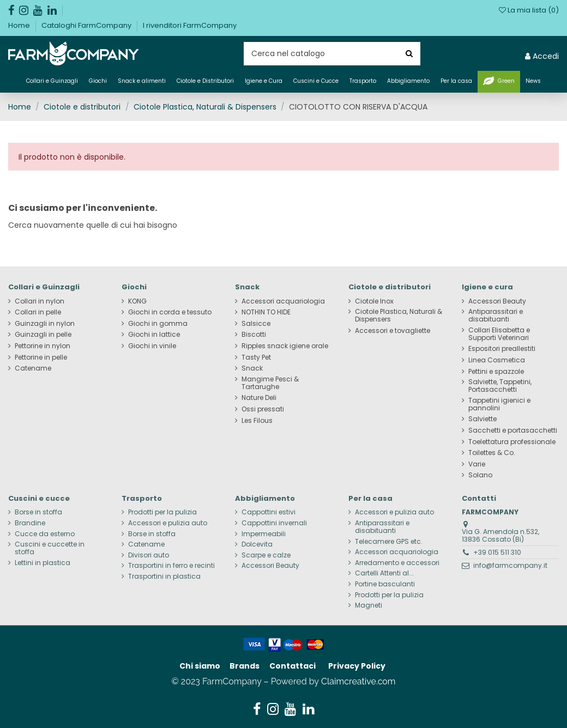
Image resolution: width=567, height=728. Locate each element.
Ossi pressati (263, 409)
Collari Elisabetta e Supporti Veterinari (499, 334)
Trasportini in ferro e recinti (171, 566)
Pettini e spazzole (496, 372)
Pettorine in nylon (43, 346)
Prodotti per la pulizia (162, 512)
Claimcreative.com (358, 681)
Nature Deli (259, 398)
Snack (252, 368)
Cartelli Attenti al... (384, 573)
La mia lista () (529, 10)
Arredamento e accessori (397, 563)
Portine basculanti (385, 584)
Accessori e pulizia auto (168, 523)
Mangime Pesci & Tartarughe (270, 383)
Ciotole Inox (374, 301)
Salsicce (256, 324)
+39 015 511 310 (497, 552)
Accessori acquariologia (283, 301)
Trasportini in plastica (164, 577)
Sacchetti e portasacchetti (513, 430)
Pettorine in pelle (41, 357)
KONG (137, 301)
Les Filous (257, 421)
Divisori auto (149, 555)
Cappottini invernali (274, 523)
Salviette (482, 419)
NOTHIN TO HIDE (266, 312)
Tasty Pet (256, 357)
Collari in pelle (38, 312)
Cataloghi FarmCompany (87, 25)
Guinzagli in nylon (45, 324)
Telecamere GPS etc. (389, 542)
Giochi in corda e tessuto (170, 312)
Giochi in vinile (152, 346)
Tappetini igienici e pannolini (499, 404)
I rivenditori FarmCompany (190, 25)
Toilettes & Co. (492, 453)
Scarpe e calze (266, 555)
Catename (33, 368)
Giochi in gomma (158, 324)
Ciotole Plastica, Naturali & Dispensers (399, 316)
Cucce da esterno (45, 534)
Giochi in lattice (154, 335)
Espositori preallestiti (502, 349)
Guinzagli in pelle (43, 335)
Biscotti (254, 335)
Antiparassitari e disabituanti (496, 316)
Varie (477, 464)
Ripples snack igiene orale (285, 346)
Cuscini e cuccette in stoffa (50, 548)
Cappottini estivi (269, 512)
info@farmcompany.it (510, 565)
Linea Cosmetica (497, 360)
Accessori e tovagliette (393, 331)
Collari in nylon (40, 301)
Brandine (30, 523)
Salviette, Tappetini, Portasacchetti (500, 386)
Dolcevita (257, 544)
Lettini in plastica (43, 563)
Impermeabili (264, 534)
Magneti (369, 605)
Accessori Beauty (497, 301)
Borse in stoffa (38, 512)
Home (20, 25)
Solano (480, 475)
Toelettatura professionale (512, 442)
